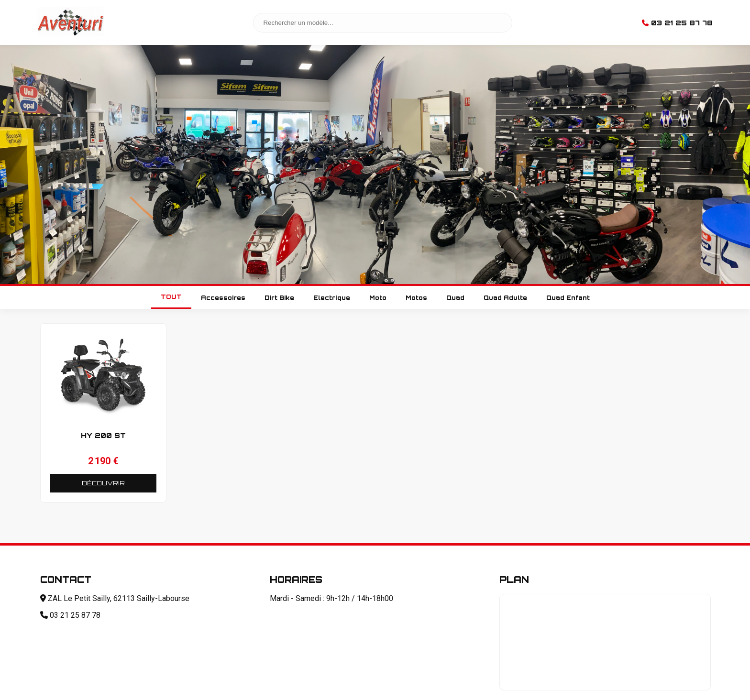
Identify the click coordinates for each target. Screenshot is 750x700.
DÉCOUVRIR (103, 483)
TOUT (171, 297)
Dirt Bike (279, 298)
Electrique (332, 298)
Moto (378, 298)
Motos (416, 298)
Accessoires (223, 298)
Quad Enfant (568, 298)
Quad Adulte (505, 298)
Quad (455, 298)
